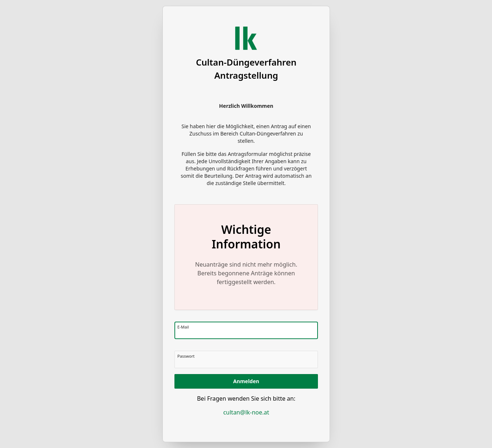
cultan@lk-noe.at (246, 412)
